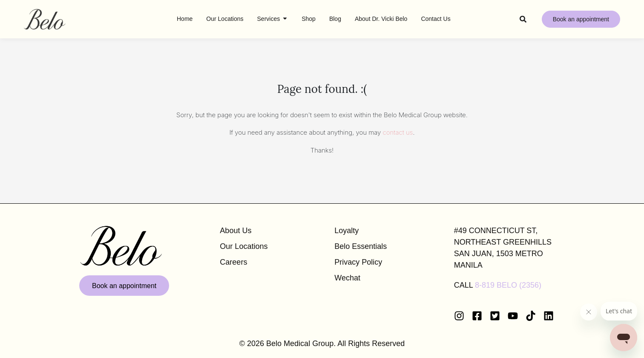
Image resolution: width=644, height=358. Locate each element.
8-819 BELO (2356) (508, 285)
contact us (398, 132)
